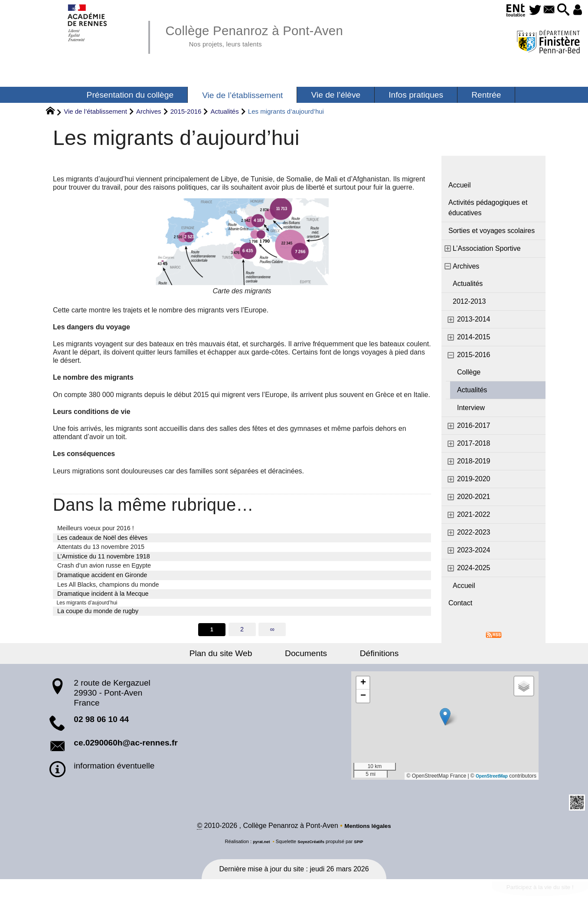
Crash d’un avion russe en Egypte (104, 565)
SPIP (363, 845)
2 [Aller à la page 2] (242, 631)
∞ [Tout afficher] (273, 631)
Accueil (460, 185)
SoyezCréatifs (312, 845)
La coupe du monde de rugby (98, 612)
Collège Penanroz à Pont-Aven (272, 35)
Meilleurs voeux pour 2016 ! (96, 528)
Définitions (366, 656)
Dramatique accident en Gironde (102, 575)
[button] (558, 10)
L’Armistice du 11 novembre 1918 (104, 556)
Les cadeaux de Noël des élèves (102, 538)
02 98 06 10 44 (101, 722)
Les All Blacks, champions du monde (108, 584)
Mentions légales (368, 829)
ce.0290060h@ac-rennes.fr (126, 745)
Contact (460, 603)
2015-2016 (186, 111)
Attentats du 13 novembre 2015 (101, 547)
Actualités (225, 111)
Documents (306, 656)
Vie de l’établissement (95, 111)
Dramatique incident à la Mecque (103, 594)
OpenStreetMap (488, 779)
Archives (149, 111)
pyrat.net (258, 845)
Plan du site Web (235, 656)
